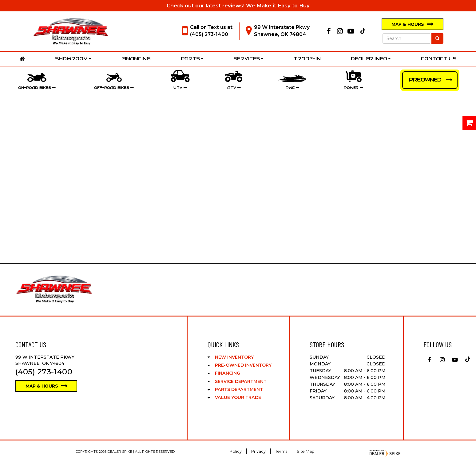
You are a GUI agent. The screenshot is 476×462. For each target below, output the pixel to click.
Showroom (73, 59)
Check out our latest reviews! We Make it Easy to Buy (238, 6)
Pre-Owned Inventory (243, 365)
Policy (236, 451)
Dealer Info (371, 59)
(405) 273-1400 (209, 34)
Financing (136, 59)
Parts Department (239, 389)
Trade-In (307, 59)
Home (22, 59)
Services (248, 59)
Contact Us (439, 59)
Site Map (306, 451)
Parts (192, 59)
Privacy (258, 451)
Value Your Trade (238, 397)
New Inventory (234, 357)
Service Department (241, 381)
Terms (281, 451)
